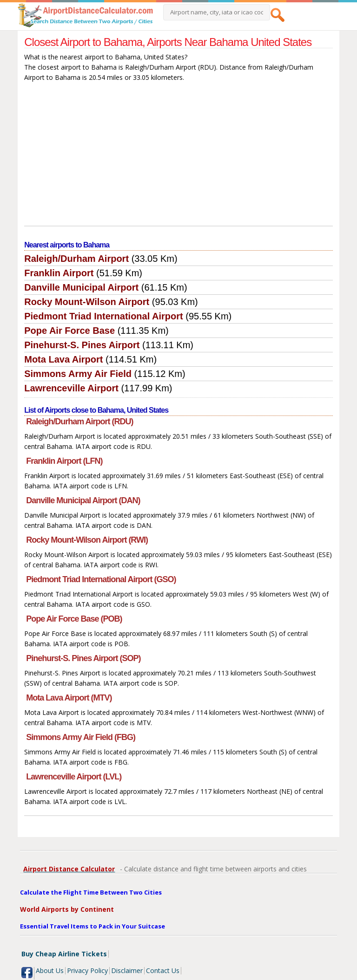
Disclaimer (127, 970)
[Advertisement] (178, 156)
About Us (50, 970)
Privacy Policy (87, 970)
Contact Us (163, 970)
